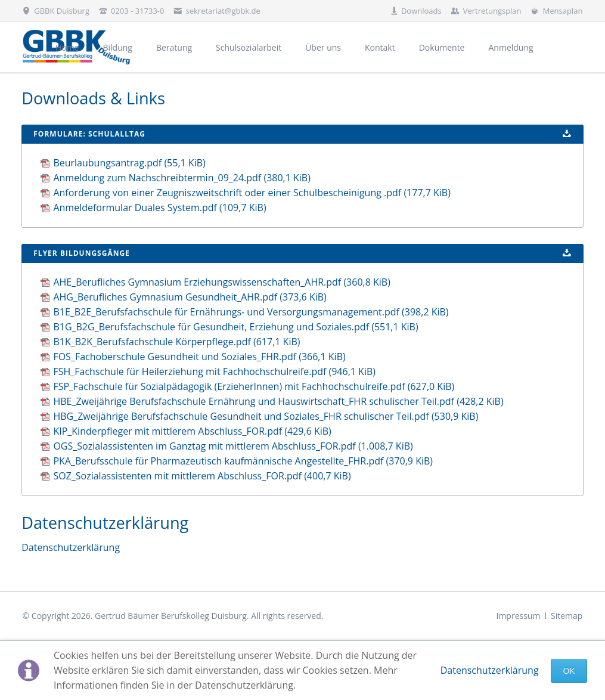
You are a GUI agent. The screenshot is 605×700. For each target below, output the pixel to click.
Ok (569, 670)
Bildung (117, 47)
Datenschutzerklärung (490, 670)
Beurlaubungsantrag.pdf (129, 163)
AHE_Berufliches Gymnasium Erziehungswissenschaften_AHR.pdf (221, 282)
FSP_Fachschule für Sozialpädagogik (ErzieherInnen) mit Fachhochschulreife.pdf (254, 386)
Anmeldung (511, 47)
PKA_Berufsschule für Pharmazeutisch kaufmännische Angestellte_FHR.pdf (243, 461)
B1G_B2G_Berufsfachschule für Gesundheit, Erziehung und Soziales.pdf (235, 327)
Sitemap (567, 616)
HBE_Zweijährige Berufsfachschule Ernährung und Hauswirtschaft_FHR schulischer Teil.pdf (278, 401)
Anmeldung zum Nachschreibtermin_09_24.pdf (182, 178)
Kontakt (380, 47)
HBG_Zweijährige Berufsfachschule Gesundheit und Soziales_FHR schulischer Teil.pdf (266, 416)
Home (67, 47)
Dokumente (442, 47)
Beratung (174, 47)
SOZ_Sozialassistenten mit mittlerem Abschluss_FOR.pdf (202, 476)
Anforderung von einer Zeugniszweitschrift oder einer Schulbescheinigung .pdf (252, 193)
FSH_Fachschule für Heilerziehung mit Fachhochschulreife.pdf (214, 371)
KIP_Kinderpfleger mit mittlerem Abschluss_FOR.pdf (192, 431)
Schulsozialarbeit (249, 47)
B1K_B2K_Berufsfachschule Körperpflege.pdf (176, 342)
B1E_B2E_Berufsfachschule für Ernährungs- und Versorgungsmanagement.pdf (251, 312)
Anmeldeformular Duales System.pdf (159, 207)
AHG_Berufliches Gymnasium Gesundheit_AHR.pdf (190, 297)
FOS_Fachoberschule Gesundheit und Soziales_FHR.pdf (199, 357)
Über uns (323, 47)
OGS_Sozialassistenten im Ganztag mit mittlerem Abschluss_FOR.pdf (233, 446)
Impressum (519, 616)
